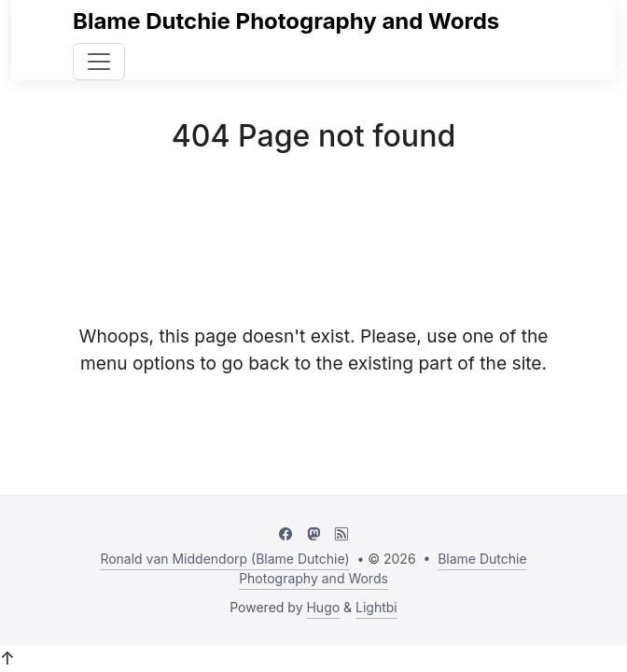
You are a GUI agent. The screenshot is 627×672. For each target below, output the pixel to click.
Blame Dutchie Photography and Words (286, 21)
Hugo (323, 607)
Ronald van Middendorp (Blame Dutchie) (224, 559)
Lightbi (376, 607)
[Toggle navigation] (99, 62)
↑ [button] (7, 658)
